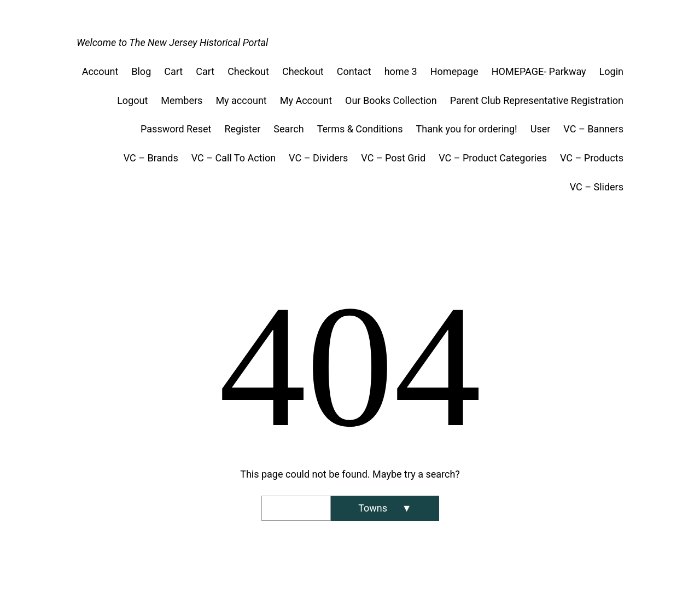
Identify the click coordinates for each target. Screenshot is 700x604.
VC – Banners (593, 129)
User (541, 129)
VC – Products (592, 158)
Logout (132, 100)
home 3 (401, 71)
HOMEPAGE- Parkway (539, 71)
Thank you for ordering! (467, 129)
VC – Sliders (597, 187)
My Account (306, 100)
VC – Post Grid (393, 158)
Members (182, 100)
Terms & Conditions (360, 129)
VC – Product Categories (493, 158)
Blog (141, 71)
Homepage (454, 71)
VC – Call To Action (234, 158)
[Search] (385, 509)
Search (288, 129)
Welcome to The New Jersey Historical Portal (172, 42)
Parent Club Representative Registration (537, 100)
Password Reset (176, 129)
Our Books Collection (391, 100)
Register (242, 129)
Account (100, 71)
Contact (354, 71)
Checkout (248, 71)
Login (611, 71)
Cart (173, 71)
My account (241, 100)
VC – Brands (151, 158)
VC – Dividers (318, 158)
